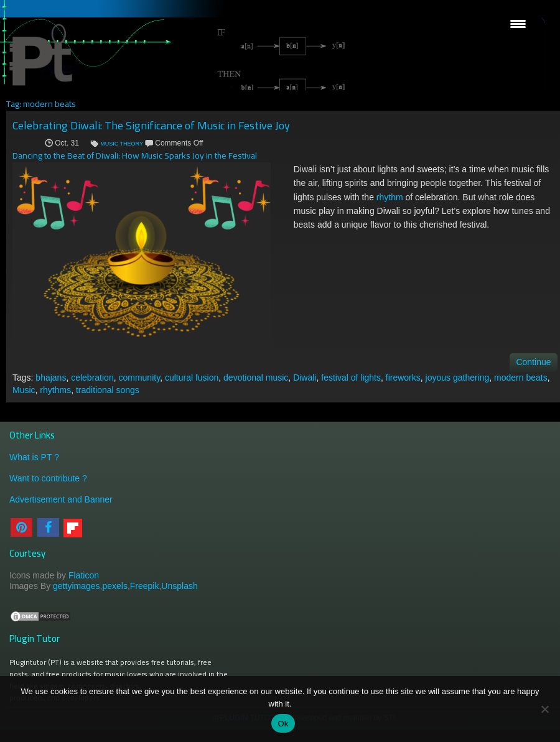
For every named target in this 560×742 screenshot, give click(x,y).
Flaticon (84, 575)
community (139, 378)
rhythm (390, 197)
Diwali (305, 378)
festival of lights (351, 378)
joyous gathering (458, 378)
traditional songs (108, 390)
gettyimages (76, 586)
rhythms (55, 390)
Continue (533, 362)
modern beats (521, 378)
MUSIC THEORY (122, 144)
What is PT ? (34, 457)
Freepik (145, 586)
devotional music (256, 378)
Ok (283, 724)
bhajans (51, 378)
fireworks (403, 378)
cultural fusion (192, 378)
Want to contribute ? (48, 478)
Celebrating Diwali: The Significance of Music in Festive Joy (151, 125)
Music (24, 390)
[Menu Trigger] (518, 23)
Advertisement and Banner (61, 499)
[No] (544, 709)
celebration (92, 378)
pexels (114, 586)
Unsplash (179, 586)
